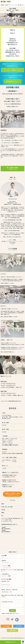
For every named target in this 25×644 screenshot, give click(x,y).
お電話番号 (4, 561)
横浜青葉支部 (13, 632)
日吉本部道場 (6, 627)
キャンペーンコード (6, 585)
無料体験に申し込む (11, 642)
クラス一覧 (17, 5)
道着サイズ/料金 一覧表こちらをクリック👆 (12, 494)
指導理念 (3, 5)
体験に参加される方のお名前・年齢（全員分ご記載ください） (12, 596)
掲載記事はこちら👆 (12, 81)
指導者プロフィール (9, 5)
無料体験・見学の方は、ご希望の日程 (9, 590)
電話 (9, 576)
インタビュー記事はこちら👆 (12, 70)
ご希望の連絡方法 (5, 574)
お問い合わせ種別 (5, 579)
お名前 (3, 556)
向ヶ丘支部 (19, 627)
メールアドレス (5, 566)
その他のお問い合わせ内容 (7, 602)
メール (4, 576)
